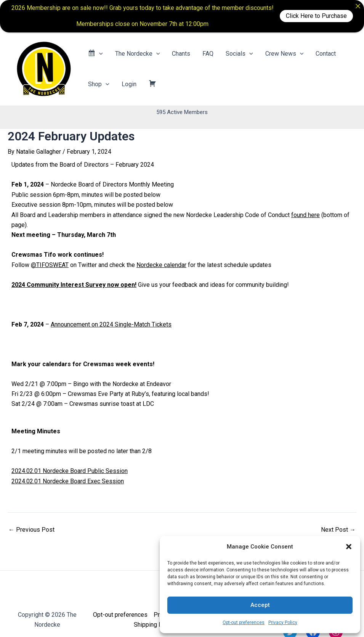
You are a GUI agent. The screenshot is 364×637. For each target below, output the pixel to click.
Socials (239, 54)
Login (129, 84)
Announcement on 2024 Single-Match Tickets (111, 324)
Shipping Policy (155, 625)
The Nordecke (138, 54)
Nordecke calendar (161, 265)
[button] (349, 547)
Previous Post (31, 530)
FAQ (208, 54)
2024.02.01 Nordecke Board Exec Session (68, 481)
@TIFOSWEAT (50, 265)
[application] (99, 54)
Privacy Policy (283, 623)
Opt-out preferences (244, 623)
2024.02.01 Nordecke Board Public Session (70, 471)
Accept (260, 605)
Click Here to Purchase (316, 16)
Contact (326, 54)
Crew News (285, 54)
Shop (99, 84)
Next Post (338, 530)
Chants (181, 54)
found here (305, 215)
